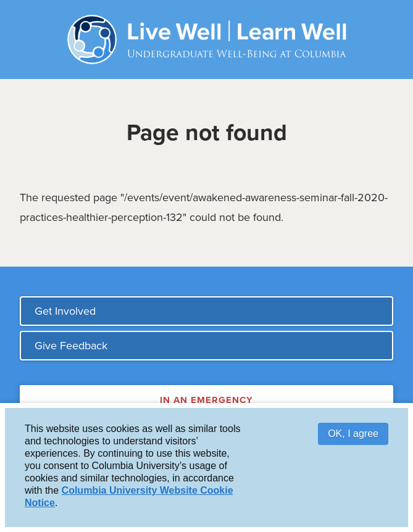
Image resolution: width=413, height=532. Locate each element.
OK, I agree (353, 435)
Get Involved (65, 311)
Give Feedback (71, 346)
